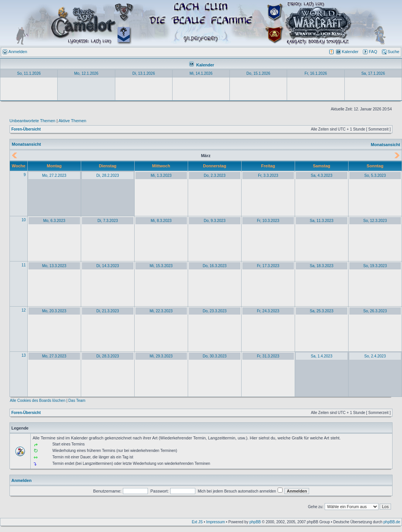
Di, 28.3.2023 (108, 356)
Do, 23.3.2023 (214, 311)
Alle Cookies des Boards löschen (38, 401)
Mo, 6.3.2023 (54, 221)
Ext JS (197, 522)
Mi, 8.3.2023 (161, 221)
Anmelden (21, 480)
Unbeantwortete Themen (32, 121)
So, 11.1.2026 (29, 73)
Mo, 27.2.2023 (54, 175)
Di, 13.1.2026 (144, 73)
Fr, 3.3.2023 (268, 175)
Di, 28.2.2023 (108, 175)
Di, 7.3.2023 (108, 221)
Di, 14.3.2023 (108, 266)
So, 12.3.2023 (375, 221)
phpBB (255, 522)
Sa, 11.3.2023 (322, 221)
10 (24, 220)
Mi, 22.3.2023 (161, 311)
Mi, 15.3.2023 (161, 266)
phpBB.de (392, 522)
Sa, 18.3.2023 (322, 266)
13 (24, 355)
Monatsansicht (386, 145)
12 (24, 310)
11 (24, 265)
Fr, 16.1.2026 (316, 73)
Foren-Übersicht (26, 129)
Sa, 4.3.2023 (322, 175)
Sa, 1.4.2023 (322, 356)
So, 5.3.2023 (375, 175)
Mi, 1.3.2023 (161, 175)
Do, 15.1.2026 (258, 73)
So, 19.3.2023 (375, 266)
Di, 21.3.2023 (108, 311)
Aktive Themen (72, 121)
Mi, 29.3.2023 (161, 356)
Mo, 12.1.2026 (86, 73)
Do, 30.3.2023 (214, 356)
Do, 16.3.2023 (214, 266)
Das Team (77, 401)
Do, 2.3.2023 (214, 175)
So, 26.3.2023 (375, 311)
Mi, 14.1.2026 (201, 73)
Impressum (216, 522)
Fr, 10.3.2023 (268, 221)
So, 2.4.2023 (375, 356)
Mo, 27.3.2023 (54, 356)
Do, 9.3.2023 (214, 221)
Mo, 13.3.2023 (54, 266)
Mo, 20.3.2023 (54, 311)
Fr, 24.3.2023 (268, 311)
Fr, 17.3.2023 (268, 266)
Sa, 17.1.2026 (373, 73)
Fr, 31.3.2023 (268, 356)
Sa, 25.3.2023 (322, 311)
